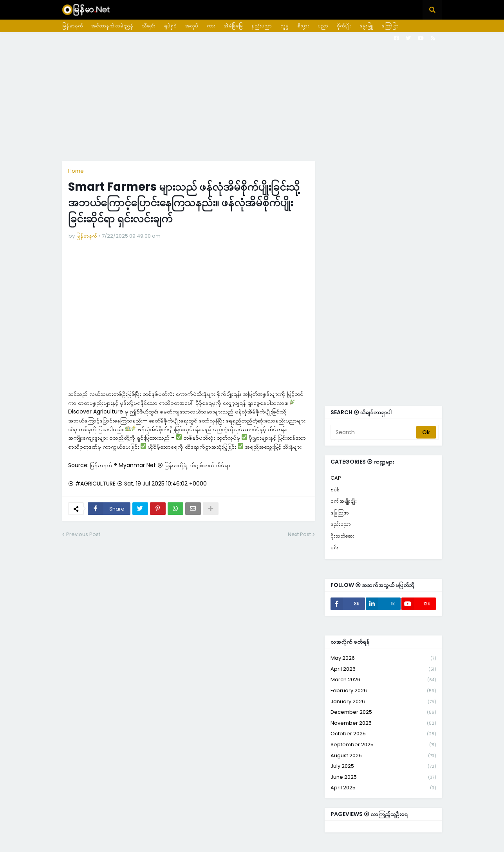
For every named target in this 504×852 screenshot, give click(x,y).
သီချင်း (149, 26)
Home (76, 171)
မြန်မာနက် (72, 26)
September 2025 (383, 745)
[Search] (374, 432)
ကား (211, 26)
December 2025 (383, 712)
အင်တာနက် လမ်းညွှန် (112, 26)
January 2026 (383, 702)
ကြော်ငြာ (390, 26)
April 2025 (383, 788)
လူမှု (285, 26)
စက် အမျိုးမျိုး (344, 501)
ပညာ (323, 26)
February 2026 (383, 691)
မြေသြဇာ (340, 513)
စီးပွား (303, 26)
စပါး (335, 490)
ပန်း (334, 548)
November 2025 (383, 723)
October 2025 (383, 734)
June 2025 (383, 777)
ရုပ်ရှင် (170, 26)
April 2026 (383, 669)
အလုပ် (192, 26)
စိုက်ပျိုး (344, 26)
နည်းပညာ (262, 26)
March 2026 (383, 680)
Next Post (299, 534)
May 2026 (383, 658)
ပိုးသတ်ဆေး (342, 536)
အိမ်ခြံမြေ (233, 26)
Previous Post (83, 534)
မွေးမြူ (366, 26)
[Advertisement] (252, 97)
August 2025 (383, 756)
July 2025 (383, 766)
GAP (336, 478)
